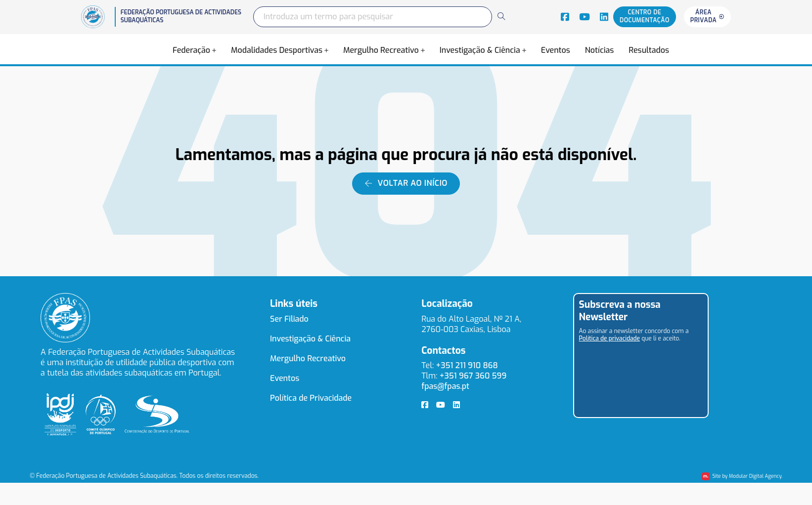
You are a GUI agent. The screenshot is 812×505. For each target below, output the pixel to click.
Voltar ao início (406, 183)
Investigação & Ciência (480, 50)
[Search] (501, 16)
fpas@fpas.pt (445, 386)
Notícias (599, 50)
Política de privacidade (609, 338)
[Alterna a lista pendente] (214, 50)
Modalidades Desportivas (277, 50)
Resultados (649, 50)
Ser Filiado (289, 319)
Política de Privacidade (311, 398)
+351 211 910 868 (467, 365)
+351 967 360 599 (473, 376)
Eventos (556, 50)
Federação (191, 50)
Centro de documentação (645, 16)
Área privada (707, 16)
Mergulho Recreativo (381, 50)
